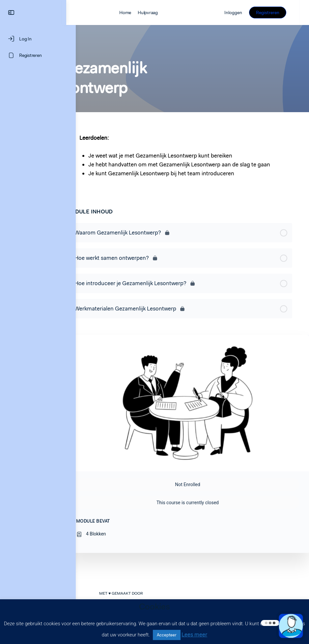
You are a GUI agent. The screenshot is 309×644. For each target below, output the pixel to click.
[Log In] (38, 39)
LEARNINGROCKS (132, 597)
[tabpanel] (184, 157)
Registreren (277, 12)
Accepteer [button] (167, 635)
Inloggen (243, 12)
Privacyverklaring (250, 597)
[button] (291, 626)
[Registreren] (38, 55)
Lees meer (194, 634)
